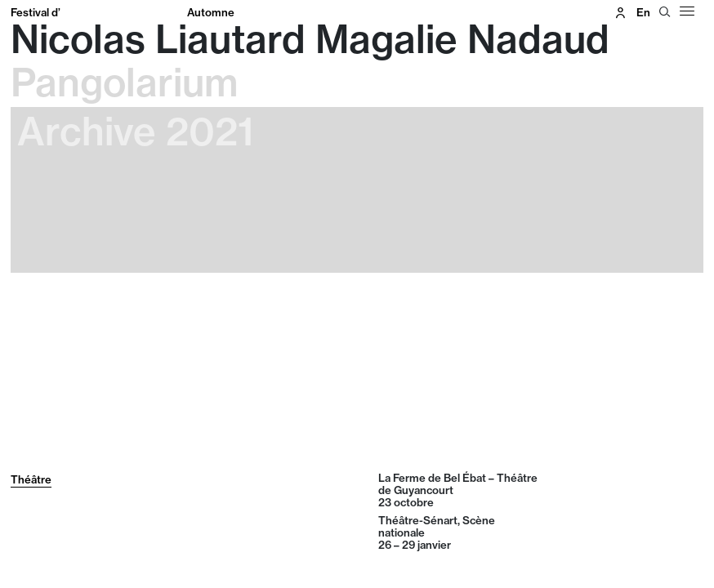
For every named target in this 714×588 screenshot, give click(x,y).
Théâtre (31, 479)
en (643, 12)
